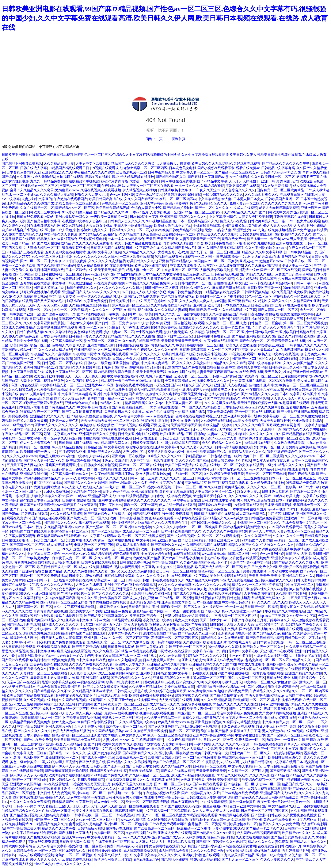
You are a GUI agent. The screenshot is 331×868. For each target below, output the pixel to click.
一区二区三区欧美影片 (205, 527)
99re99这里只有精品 (204, 726)
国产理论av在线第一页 (59, 314)
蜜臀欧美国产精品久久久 (45, 620)
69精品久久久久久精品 (229, 363)
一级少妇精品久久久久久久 (223, 195)
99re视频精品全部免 (161, 221)
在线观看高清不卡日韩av (298, 195)
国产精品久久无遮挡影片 (77, 367)
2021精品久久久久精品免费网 (148, 283)
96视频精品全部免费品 (146, 367)
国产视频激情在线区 (285, 771)
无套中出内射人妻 (218, 230)
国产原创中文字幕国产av (206, 177)
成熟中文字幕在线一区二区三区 (69, 372)
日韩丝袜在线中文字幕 (218, 500)
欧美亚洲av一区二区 (109, 580)
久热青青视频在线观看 (249, 381)
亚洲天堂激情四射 (194, 394)
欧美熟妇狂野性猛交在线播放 (151, 695)
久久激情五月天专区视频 (149, 731)
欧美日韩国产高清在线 (106, 199)
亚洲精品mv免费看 (118, 611)
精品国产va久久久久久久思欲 (133, 163)
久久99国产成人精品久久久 (22, 234)
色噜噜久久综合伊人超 (69, 345)
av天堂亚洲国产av (167, 385)
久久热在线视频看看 (180, 319)
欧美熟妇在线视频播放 (97, 425)
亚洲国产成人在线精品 (231, 385)
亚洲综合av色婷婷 (138, 527)
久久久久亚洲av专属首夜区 (101, 598)
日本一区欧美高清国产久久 (198, 221)
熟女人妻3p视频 (186, 620)
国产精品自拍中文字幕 (44, 221)
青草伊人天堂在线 (262, 531)
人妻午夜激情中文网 (259, 593)
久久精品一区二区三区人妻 (226, 323)
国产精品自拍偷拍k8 (178, 208)
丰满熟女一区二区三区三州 (80, 186)
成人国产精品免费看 (174, 851)
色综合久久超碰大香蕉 (125, 660)
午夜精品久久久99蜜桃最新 (51, 354)
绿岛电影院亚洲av (75, 248)
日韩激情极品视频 (129, 345)
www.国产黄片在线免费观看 (76, 505)
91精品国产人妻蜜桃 (257, 540)
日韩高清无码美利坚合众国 (281, 172)
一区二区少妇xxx (26, 195)
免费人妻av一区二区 (245, 203)
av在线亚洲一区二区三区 (120, 203)
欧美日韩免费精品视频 (113, 208)
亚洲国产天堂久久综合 (104, 452)
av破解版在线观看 (59, 359)
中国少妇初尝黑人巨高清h (181, 443)
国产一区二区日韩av (106, 531)
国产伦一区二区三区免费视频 (245, 478)
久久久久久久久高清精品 (107, 261)
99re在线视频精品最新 (26, 771)
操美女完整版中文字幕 (297, 314)
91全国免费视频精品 (177, 514)
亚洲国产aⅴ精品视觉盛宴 (140, 296)
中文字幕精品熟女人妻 (215, 199)
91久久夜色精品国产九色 (183, 740)
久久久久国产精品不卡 (141, 199)
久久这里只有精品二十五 (304, 647)
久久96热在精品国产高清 (228, 314)
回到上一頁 (154, 139)
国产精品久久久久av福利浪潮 (225, 518)
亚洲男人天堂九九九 (130, 664)
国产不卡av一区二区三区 (188, 647)
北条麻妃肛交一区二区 (280, 438)
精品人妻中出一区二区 (143, 270)
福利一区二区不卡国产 (141, 505)
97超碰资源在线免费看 (231, 691)
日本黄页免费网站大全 (23, 172)
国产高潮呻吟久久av (166, 545)
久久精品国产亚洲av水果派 (92, 691)
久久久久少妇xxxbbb (22, 456)
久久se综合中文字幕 (129, 416)
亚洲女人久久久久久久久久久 (57, 425)
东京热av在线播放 (214, 558)
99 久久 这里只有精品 (220, 403)
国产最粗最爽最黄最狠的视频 (66, 771)
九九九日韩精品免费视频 (49, 181)
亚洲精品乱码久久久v (298, 576)
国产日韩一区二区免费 (112, 323)
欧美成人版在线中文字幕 (173, 226)
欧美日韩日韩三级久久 (285, 757)
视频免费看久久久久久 (213, 381)
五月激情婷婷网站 (294, 376)
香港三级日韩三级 (298, 390)
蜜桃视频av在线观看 (94, 523)
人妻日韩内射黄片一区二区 (191, 283)
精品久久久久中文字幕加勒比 (264, 252)
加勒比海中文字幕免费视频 (87, 301)
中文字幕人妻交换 (62, 296)
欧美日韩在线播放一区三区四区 (59, 274)
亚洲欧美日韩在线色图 (290, 217)
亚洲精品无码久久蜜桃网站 (151, 593)
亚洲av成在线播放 (289, 243)
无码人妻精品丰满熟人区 (228, 469)
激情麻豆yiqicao (67, 190)
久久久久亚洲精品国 (216, 700)
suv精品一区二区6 (287, 540)
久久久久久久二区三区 (106, 310)
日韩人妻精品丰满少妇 (311, 580)
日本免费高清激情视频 (136, 509)
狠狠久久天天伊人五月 (91, 195)
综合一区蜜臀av (62, 811)
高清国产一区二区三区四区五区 (175, 638)
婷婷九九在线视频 (261, 243)
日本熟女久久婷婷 (80, 323)
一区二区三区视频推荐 (200, 757)
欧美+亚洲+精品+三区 (176, 434)
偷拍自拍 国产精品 (49, 571)
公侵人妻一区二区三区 (191, 376)
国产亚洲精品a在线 (242, 301)
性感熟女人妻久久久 (92, 230)
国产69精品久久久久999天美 (214, 833)
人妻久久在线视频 (89, 585)
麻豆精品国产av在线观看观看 (59, 536)
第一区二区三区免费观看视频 (305, 323)
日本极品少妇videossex (239, 407)
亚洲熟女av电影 (229, 540)
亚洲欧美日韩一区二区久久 (250, 753)
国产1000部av (23, 274)
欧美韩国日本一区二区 (40, 367)
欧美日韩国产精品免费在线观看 (138, 243)
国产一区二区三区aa (169, 784)
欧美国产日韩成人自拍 (165, 757)
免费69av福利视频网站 (121, 713)
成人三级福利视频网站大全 (119, 673)
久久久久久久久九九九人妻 (281, 203)
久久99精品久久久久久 (241, 212)
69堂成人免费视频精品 (19, 328)
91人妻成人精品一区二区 (42, 248)
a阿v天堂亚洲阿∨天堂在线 (43, 403)
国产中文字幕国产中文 (246, 709)
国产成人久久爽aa (186, 593)
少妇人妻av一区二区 (297, 265)
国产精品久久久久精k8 (111, 212)
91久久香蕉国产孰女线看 (288, 292)
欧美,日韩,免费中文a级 (233, 257)
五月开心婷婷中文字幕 (161, 301)
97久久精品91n (73, 226)
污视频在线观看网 (168, 257)
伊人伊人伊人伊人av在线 (70, 766)
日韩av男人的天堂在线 (131, 691)
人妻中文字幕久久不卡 (48, 496)
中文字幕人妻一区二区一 (195, 172)
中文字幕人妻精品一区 (65, 341)
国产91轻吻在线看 (91, 314)
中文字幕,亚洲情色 (223, 217)
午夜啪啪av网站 (113, 186)
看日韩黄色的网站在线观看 (79, 319)
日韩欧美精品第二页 (303, 252)
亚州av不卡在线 (255, 283)
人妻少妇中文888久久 (119, 740)
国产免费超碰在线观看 (310, 230)
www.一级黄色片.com (17, 425)
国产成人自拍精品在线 (104, 469)
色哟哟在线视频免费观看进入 (197, 416)
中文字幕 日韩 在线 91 (213, 319)
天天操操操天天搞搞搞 (173, 163)
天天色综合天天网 (83, 673)
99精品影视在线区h (138, 310)
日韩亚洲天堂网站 (208, 478)
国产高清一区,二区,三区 (28, 545)
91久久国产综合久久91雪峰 (282, 336)
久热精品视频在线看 (190, 412)
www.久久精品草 (261, 469)
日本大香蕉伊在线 (116, 492)
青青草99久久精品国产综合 (183, 243)
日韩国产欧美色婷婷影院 (109, 771)
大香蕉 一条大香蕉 (143, 181)
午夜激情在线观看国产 (71, 199)
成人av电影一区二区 (109, 802)
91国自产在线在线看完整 (173, 509)
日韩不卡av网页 (25, 806)
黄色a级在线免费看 (88, 332)
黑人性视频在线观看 (210, 598)
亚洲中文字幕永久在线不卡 (291, 558)
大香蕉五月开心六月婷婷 (75, 656)
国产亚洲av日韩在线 (266, 815)
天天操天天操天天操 (186, 425)
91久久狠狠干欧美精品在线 (225, 487)
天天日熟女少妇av (99, 226)
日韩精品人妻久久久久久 (126, 221)
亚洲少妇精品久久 (62, 780)
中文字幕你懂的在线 (17, 500)
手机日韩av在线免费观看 (38, 833)
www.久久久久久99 (106, 292)
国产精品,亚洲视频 (246, 336)
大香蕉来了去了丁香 (245, 731)
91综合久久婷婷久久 (232, 775)
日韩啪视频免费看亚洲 (214, 336)
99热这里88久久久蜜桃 (225, 647)
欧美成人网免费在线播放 (71, 731)
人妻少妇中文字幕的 (37, 199)
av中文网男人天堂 (132, 735)
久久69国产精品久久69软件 (188, 469)
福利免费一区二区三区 (223, 332)
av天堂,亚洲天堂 (193, 780)
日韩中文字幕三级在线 (143, 248)
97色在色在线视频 (160, 412)
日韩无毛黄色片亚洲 (144, 607)
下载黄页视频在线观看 (266, 673)
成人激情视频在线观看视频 (179, 700)
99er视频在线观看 (267, 851)
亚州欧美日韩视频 (91, 780)
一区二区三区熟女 (126, 421)
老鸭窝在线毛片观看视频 (134, 385)
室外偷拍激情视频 (143, 585)
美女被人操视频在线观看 (271, 460)
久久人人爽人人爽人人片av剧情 (203, 301)
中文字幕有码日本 (30, 279)
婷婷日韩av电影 (299, 780)
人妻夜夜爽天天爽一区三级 (200, 239)
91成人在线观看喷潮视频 (35, 855)
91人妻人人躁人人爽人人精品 (81, 713)
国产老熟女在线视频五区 (290, 669)
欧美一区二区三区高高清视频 (169, 735)
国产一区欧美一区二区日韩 (287, 735)
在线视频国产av (292, 350)
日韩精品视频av (194, 456)
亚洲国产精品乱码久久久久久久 (184, 217)
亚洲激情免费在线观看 (243, 186)
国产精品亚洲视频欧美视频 (22, 163)
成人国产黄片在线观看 (104, 753)
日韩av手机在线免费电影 (177, 181)
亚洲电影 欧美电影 (207, 305)
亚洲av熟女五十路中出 (69, 469)
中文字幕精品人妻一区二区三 (61, 385)
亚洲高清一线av (247, 270)
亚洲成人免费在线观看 (174, 833)
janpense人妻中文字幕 (146, 323)
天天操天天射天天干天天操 (182, 341)
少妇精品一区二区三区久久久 (208, 359)
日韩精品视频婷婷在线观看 (214, 514)
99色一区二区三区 (258, 296)
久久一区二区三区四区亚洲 (52, 257)
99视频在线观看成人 (107, 168)
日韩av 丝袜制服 (271, 704)
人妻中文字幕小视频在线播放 (42, 381)
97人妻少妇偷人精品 (77, 212)
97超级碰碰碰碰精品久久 (42, 478)
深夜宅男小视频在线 (212, 354)
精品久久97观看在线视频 (242, 163)
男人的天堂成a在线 (266, 257)
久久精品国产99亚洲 (305, 301)
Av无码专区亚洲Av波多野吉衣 (221, 265)
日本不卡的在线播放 (291, 500)
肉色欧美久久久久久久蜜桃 (217, 234)
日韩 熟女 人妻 (297, 554)
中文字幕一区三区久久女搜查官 (267, 682)
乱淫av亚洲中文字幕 (236, 416)
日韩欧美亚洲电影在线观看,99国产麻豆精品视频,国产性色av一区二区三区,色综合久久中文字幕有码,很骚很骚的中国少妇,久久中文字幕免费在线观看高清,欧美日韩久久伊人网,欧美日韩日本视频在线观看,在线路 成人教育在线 (165, 18)
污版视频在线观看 (35, 514)
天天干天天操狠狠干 (244, 181)
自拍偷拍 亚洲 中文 (228, 283)
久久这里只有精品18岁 (19, 687)
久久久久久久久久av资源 (211, 585)
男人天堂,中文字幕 (31, 749)
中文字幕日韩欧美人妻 (23, 828)
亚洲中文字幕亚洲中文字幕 (250, 562)
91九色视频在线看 (182, 372)
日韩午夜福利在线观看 (37, 616)
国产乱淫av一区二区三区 (104, 527)
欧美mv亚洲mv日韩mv (133, 749)
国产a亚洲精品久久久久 (140, 753)
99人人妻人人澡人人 (45, 859)
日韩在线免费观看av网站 (35, 217)
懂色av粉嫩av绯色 (221, 837)
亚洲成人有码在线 (44, 713)
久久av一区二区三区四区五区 (97, 820)
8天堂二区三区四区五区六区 (102, 625)
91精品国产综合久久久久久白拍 (131, 336)
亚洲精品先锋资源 (34, 474)
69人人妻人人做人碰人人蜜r (284, 226)
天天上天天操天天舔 (151, 372)
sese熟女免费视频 (246, 421)
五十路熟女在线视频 (192, 314)
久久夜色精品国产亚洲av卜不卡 (204, 562)
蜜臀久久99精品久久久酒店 (156, 398)
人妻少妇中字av (134, 452)
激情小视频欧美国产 (28, 757)
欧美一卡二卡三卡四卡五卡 (241, 328)
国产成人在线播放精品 (54, 243)
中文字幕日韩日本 (20, 549)
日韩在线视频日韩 (127, 815)
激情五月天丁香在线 (312, 177)
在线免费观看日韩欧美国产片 (59, 687)
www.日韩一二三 (47, 549)
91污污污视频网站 (281, 514)
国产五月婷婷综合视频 (89, 647)
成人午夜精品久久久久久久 (222, 443)
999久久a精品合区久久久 (209, 203)
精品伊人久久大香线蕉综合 (57, 239)
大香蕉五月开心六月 (173, 252)
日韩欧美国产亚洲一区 (282, 199)
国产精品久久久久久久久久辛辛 (286, 163)
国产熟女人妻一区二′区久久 (44, 460)
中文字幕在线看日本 (250, 735)
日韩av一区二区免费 (143, 478)
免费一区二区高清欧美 (19, 265)
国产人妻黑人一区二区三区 (278, 310)
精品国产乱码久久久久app (144, 403)
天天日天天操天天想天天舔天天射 (92, 806)
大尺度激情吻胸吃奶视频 (277, 713)
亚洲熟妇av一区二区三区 (39, 186)
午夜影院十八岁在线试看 (265, 390)
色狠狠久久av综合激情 (146, 319)
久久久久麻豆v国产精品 (262, 265)
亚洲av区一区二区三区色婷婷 (126, 824)
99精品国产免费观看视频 (92, 359)
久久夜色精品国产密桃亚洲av (113, 474)
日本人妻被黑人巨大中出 (161, 660)
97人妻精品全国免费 (67, 447)
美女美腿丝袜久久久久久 (237, 749)
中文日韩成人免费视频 (54, 793)
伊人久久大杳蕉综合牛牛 (282, 328)
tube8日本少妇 (44, 864)
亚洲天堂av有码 (152, 203)
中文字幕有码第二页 (205, 651)
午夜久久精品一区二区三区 (22, 434)
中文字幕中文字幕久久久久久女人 (156, 855)
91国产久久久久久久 (145, 354)
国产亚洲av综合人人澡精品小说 (257, 429)
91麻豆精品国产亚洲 (247, 820)
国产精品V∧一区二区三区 (75, 208)
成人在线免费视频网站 (96, 567)
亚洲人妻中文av (96, 638)
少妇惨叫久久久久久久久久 (253, 434)
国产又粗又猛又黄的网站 (243, 226)
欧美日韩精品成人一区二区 (57, 567)
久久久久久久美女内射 (194, 363)
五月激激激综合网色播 (283, 425)
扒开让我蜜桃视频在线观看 (40, 292)
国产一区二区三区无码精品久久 (62, 851)
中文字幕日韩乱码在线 (27, 372)
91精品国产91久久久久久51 (206, 656)
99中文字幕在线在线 (91, 660)
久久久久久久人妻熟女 (170, 527)
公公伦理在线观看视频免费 (249, 558)
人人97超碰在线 (285, 359)
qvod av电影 (277, 509)
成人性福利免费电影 (54, 815)
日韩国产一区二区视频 (162, 288)
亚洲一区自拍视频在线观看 (184, 323)
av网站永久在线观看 (173, 651)
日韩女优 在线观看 (249, 465)
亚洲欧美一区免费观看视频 (299, 567)
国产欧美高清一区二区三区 (258, 376)
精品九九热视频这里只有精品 (45, 633)
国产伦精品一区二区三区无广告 (64, 602)
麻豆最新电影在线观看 (229, 288)
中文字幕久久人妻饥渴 (61, 234)
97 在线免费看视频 (119, 265)
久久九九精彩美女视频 (30, 296)
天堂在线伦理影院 (119, 390)
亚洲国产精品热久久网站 (92, 350)
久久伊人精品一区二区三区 (149, 775)
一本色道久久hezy (236, 305)
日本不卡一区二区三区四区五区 (293, 478)
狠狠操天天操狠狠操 (164, 625)
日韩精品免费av (25, 851)
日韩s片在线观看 (145, 438)
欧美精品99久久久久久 (299, 833)
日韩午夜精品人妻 (161, 172)
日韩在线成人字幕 (34, 168)
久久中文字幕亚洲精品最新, (44, 323)
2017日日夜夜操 (75, 261)
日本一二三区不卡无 (235, 549)
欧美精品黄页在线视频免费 (30, 722)
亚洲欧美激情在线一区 (300, 549)
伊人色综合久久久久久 (238, 190)
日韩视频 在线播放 (43, 319)
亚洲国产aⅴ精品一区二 (19, 350)
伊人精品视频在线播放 (137, 177)
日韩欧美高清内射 (146, 443)
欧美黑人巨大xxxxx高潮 (56, 456)
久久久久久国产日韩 (256, 536)
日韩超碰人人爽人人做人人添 (232, 625)
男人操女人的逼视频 (187, 629)
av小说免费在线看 (149, 332)
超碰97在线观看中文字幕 (20, 585)
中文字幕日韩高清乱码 (75, 394)
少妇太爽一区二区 (192, 398)
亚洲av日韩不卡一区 (42, 580)
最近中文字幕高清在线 (176, 492)
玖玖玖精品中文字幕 (218, 425)
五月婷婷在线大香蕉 (35, 283)
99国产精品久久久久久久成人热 (296, 562)
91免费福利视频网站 (287, 753)
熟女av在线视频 (238, 177)
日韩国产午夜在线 (242, 620)
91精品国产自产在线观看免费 (32, 531)
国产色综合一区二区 (255, 341)
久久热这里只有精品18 (246, 611)
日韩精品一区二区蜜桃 (265, 323)
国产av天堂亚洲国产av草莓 (297, 412)
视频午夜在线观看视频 (156, 713)
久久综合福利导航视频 (76, 704)
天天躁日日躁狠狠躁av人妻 (257, 403)
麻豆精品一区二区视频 (194, 828)
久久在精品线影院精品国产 (256, 279)
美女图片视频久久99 (81, 540)
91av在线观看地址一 (57, 784)
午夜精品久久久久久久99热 (94, 172)
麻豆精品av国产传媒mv (151, 611)
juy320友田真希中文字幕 (38, 394)
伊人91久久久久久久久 (277, 545)
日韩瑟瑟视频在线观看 (256, 234)
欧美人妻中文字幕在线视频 (278, 354)
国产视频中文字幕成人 (75, 833)
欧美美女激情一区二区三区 (207, 709)
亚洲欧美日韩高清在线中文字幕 (303, 332)
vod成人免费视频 (56, 492)
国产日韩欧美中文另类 (276, 212)
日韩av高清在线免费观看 (233, 447)
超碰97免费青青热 (114, 181)
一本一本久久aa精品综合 (126, 239)
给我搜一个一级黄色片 (284, 740)
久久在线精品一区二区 (37, 208)
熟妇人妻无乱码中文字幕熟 (184, 332)
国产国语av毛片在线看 (23, 625)
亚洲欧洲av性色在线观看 (201, 855)
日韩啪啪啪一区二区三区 (251, 700)
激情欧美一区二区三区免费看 (117, 549)
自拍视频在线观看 (70, 177)
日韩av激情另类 (199, 744)
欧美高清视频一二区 (131, 172)
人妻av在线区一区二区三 (296, 531)
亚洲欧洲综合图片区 (282, 664)
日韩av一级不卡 (305, 283)
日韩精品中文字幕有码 (278, 168)
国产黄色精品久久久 (160, 345)
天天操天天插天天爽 (211, 771)
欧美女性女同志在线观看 (251, 669)
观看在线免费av (248, 168)
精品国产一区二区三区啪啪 (27, 780)
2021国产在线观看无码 (286, 527)
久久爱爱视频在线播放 (50, 390)
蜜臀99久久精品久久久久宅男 (32, 190)
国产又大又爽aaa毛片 (49, 288)
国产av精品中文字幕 (212, 181)
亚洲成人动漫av (193, 660)
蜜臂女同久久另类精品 (297, 607)
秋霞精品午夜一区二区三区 (40, 412)
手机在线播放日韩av (208, 226)
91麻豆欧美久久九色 (112, 607)
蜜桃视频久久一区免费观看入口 (297, 296)
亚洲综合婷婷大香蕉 (194, 390)
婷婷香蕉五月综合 (271, 345)
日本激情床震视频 (30, 407)
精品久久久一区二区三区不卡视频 (257, 585)
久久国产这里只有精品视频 (223, 248)
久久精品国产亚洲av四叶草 (181, 248)
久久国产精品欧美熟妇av (110, 731)
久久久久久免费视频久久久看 (86, 571)
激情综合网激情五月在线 (113, 859)
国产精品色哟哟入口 (171, 177)
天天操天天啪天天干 (96, 421)
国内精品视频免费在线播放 (114, 372)
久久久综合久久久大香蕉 (166, 709)
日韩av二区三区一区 (187, 487)
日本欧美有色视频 (221, 279)
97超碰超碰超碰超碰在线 (183, 195)
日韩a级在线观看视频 (266, 744)
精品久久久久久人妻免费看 (279, 824)
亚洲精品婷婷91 (280, 283)
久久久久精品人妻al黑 (57, 195)
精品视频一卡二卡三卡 (263, 239)
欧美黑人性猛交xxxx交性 (166, 452)
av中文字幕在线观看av (100, 536)
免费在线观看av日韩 (179, 687)
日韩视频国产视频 (129, 811)
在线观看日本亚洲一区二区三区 (222, 789)
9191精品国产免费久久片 (113, 443)
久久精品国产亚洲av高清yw (140, 234)
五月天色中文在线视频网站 (65, 252)
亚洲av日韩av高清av (308, 372)
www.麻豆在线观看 (160, 416)
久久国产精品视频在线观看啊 (297, 434)
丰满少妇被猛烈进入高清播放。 (189, 616)
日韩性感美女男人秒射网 (288, 367)
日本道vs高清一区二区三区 (206, 678)
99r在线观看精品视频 (134, 496)
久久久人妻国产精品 (298, 363)
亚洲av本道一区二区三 (89, 793)
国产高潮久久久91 (190, 682)
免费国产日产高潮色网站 (294, 274)
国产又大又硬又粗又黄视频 (82, 412)
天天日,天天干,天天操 (162, 239)
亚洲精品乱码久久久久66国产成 (30, 203)
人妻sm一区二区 (268, 784)
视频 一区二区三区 (93, 328)
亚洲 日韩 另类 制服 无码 (279, 181)
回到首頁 (179, 139)
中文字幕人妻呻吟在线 (93, 456)
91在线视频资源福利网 (44, 226)
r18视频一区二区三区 (199, 257)
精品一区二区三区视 (184, 731)
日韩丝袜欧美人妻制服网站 (206, 797)
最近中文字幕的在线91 (265, 363)
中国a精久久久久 (121, 230)
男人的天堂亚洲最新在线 (255, 500)
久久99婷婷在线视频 (216, 421)
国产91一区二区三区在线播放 (141, 465)
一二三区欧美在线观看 (136, 257)
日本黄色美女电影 (182, 168)
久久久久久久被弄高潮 (175, 585)
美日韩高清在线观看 (166, 642)
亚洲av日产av (311, 208)
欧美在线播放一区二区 (179, 234)
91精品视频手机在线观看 (250, 319)
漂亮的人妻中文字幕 (252, 367)
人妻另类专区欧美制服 (92, 163)
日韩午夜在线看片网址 (102, 177)
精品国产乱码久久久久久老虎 (175, 789)
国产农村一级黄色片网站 (309, 492)
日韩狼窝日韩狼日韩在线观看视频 (151, 580)
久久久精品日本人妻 (59, 163)
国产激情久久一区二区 (309, 682)
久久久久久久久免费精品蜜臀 (225, 531)
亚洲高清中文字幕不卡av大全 (87, 620)
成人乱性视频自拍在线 (96, 416)
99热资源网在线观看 (113, 354)
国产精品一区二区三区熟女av (237, 172)
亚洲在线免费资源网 (43, 842)
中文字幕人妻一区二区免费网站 (246, 718)
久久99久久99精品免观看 (20, 336)
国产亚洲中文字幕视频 (109, 500)
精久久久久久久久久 (17, 691)
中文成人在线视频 (244, 208)
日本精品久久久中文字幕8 (162, 274)
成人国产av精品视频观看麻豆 (155, 390)
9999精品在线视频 (150, 381)
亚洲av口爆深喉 (44, 593)
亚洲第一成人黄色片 (60, 230)
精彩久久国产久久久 (195, 288)
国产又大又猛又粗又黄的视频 (132, 571)
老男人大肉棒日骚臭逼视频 (279, 208)
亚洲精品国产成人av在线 (279, 793)
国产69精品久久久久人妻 (259, 394)
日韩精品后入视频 (225, 274)
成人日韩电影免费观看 (19, 647)
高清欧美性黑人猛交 (17, 864)
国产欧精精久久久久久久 (293, 234)
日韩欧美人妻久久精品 (76, 842)
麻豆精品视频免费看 (119, 576)
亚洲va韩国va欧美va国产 (260, 332)
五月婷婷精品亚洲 (72, 452)
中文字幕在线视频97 (122, 376)
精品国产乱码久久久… (272, 598)
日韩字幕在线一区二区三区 (305, 261)
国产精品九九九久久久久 (309, 842)
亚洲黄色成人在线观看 (237, 726)
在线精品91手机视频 (84, 181)
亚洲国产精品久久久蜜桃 (98, 434)
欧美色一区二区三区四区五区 (301, 385)
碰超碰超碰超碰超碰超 (105, 851)
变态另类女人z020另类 (75, 589)
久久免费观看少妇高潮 (44, 837)
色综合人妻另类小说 (146, 208)
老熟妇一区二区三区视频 (74, 855)
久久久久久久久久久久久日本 (96, 257)
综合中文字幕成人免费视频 (237, 713)
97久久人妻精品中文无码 (198, 749)
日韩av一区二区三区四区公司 (163, 359)
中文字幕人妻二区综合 (44, 554)
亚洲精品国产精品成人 (176, 261)
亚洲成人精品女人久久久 (274, 580)
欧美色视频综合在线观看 (49, 664)
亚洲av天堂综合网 (220, 412)
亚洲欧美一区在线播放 (129, 456)
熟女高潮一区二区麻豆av (102, 341)
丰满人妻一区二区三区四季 (126, 487)
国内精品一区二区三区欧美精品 (280, 190)
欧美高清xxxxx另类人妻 (219, 438)
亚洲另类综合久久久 (57, 172)
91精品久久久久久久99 (164, 456)
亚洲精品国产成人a (296, 257)
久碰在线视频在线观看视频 (101, 190)
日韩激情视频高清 (255, 292)
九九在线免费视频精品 (275, 230)
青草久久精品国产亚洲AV (56, 265)
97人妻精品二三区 (52, 806)
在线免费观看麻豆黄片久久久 (128, 780)
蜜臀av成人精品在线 (205, 859)
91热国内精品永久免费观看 (185, 367)
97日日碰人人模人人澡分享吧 (144, 292)
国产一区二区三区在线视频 (281, 270)
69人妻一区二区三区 (109, 833)
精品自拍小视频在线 (28, 230)
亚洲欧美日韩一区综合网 (303, 518)
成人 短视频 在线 (60, 545)
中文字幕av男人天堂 (311, 859)
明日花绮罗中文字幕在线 (240, 651)
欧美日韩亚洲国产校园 (151, 265)
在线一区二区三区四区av (178, 199)
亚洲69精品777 (196, 483)
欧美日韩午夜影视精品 (126, 518)
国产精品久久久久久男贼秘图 (304, 429)
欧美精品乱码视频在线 (155, 589)
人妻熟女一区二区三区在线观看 (150, 186)
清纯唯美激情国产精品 (160, 633)
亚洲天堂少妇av (245, 230)
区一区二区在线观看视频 (221, 536)
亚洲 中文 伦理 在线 (184, 421)
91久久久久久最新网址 (207, 851)
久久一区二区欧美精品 (71, 310)
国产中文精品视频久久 (224, 398)
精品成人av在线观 (233, 221)
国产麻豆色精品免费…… (130, 407)
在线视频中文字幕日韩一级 (164, 797)
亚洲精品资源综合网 (145, 602)
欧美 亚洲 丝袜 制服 (48, 376)
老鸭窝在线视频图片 (116, 438)
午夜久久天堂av (208, 190)
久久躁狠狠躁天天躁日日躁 (224, 474)
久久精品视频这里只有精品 (90, 305)
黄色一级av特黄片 (149, 195)
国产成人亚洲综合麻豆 (98, 757)
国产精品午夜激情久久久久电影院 (154, 394)
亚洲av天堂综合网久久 (72, 217)
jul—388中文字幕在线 (305, 656)
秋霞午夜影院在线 (155, 421)
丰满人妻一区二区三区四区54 (236, 616)
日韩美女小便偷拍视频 (30, 341)
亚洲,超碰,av (249, 261)
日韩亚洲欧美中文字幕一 (176, 190)
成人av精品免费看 (90, 265)
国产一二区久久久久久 (212, 208)
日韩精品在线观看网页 (292, 469)
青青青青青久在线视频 (288, 341)
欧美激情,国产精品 (147, 558)
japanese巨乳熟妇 (40, 398)
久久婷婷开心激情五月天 (223, 682)
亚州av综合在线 (103, 709)
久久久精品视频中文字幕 (237, 310)
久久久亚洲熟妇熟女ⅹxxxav (266, 248)
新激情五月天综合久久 (210, 496)
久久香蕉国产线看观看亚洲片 (60, 465)
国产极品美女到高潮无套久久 (245, 527)
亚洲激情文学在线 (104, 735)
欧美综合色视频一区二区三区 (264, 780)
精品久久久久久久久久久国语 (235, 704)
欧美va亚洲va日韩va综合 (276, 802)
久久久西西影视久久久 (262, 195)
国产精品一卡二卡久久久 (67, 753)
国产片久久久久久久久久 (111, 593)
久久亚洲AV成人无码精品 (36, 177)
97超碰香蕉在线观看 (294, 403)
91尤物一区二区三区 (187, 474)
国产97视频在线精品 (28, 797)
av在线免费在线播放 (109, 283)
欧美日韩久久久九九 (207, 163)
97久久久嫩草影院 (59, 332)
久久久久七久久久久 (272, 602)
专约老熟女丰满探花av (178, 296)
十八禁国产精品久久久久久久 (94, 789)
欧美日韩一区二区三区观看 (263, 456)
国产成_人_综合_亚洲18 (140, 598)
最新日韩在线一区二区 (62, 757)
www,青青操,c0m (214, 554)
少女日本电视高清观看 (295, 279)
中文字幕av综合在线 (156, 554)
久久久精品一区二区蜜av (113, 558)
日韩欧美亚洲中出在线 (126, 301)
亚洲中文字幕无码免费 (104, 252)
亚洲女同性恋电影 (15, 181)
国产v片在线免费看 (38, 740)
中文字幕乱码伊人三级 (287, 319)
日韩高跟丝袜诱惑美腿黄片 (150, 629)
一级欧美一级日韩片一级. (109, 217)
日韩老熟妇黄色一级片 (224, 456)
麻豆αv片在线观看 (24, 385)
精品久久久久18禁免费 (59, 828)
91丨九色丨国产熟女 (113, 367)
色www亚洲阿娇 (122, 195)
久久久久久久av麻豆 (250, 425)
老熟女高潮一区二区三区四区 (145, 168)
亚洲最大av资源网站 (25, 784)
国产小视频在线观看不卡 (216, 168)
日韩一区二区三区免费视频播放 (44, 576)
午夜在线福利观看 (256, 398)
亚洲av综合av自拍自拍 (81, 403)
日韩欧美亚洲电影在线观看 (138, 434)
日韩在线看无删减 (203, 673)
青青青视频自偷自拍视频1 (34, 562)
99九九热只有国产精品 (156, 376)
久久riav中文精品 (172, 656)
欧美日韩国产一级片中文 (39, 452)
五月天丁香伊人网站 (22, 465)
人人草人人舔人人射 (52, 305)
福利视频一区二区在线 (27, 359)
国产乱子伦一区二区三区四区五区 (215, 252)
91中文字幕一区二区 (299, 585)
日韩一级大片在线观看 (303, 221)
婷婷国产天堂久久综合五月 (132, 784)
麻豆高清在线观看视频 (74, 651)
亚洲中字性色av (110, 505)
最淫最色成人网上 (196, 274)
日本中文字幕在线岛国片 (298, 394)
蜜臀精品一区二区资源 (205, 824)
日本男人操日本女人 (248, 199)
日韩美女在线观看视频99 (100, 562)
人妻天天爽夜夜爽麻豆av (215, 372)
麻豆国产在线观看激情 (37, 505)
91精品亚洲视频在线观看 (91, 678)
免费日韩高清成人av (180, 381)
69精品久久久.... (111, 403)
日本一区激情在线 (79, 270)
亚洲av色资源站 (177, 203)
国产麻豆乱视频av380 (212, 806)
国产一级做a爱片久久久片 (129, 483)
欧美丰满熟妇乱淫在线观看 (57, 328)
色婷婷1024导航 (250, 438)
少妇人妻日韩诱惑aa (224, 394)
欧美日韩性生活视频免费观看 (52, 660)
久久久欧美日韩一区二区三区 (273, 177)
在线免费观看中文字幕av (300, 523)
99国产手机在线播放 (233, 673)
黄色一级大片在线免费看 (116, 540)
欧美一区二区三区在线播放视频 (142, 536)
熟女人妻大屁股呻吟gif (153, 474)
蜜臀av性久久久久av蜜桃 (269, 589)
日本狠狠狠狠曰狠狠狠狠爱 (284, 766)
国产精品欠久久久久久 (61, 523)
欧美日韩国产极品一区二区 (30, 345)
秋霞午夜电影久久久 (82, 288)
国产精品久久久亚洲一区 (197, 633)
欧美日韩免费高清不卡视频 (183, 230)
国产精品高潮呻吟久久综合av (218, 687)
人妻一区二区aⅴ (39, 310)
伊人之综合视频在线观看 (178, 505)
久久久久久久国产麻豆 (192, 460)
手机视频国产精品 (150, 740)
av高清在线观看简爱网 (239, 846)
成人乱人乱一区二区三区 (141, 531)
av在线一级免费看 (313, 687)
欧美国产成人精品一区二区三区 (111, 398)
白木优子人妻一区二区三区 (72, 558)
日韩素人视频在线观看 (107, 248)
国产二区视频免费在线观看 (228, 483)
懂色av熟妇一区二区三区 (216, 571)
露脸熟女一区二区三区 (72, 531)
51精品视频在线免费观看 (221, 292)
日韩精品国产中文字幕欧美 (104, 447)
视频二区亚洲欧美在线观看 (284, 709)
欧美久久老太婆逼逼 (241, 345)
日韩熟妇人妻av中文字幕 (212, 434)
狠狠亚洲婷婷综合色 (282, 452)
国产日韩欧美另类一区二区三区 (118, 704)
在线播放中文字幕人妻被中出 (84, 221)
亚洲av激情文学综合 (307, 421)
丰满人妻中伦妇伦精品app (133, 226)
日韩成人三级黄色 (98, 363)
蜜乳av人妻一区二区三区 (247, 678)
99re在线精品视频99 (297, 288)
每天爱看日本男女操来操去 (125, 412)
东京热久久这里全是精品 (175, 567)
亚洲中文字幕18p (23, 429)
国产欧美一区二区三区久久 (252, 359)
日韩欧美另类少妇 (37, 558)
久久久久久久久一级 (288, 536)
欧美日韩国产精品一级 (19, 243)
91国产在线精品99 (104, 509)
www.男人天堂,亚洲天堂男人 (304, 239)
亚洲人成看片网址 (59, 726)
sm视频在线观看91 (243, 354)
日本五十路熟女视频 (184, 611)
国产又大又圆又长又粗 (154, 279)
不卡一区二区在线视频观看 (255, 412)
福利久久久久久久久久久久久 (149, 500)
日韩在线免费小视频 (135, 562)
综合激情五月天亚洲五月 (92, 784)
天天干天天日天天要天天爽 (85, 376)
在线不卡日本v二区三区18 (176, 336)
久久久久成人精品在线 (55, 350)
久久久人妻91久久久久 (197, 447)
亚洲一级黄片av (147, 429)
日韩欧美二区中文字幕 (44, 212)
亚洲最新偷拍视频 (126, 363)
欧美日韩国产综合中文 (146, 616)
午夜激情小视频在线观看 (161, 793)
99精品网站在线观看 (126, 620)
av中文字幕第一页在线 (87, 797)
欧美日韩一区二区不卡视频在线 (220, 296)
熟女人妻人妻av (249, 492)
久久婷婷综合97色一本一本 (223, 607)
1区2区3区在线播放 (281, 381)
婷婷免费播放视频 (126, 554)
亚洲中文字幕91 (166, 447)
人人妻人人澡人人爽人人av (291, 398)
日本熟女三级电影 (47, 500)
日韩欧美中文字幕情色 (19, 846)
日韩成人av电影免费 (113, 695)
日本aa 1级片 (139, 212)
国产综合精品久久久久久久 (131, 678)
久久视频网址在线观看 (285, 629)
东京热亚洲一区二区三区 (180, 270)
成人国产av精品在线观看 (204, 784)
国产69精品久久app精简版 (98, 234)
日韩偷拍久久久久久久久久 (199, 328)
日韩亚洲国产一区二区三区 (195, 713)
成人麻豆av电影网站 (251, 514)
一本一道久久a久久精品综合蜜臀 (200, 186)
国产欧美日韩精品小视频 (197, 540)
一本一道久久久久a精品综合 (98, 296)
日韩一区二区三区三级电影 (266, 474)
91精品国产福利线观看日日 (69, 168)
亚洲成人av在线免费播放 (225, 660)
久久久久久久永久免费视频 (92, 243)
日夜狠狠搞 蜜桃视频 (263, 314)
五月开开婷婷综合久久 (274, 620)
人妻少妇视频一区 (163, 212)
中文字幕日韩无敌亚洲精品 (72, 283)
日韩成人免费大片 (126, 359)
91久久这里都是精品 (276, 186)
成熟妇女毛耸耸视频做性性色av (69, 279)
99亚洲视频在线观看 (84, 438)
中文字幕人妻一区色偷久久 (47, 438)
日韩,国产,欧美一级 (203, 310)
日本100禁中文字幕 (144, 217)
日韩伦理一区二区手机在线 (62, 363)
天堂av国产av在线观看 (277, 651)
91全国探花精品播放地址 (242, 722)
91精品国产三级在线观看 (25, 252)
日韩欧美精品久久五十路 (266, 221)
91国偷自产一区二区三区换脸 (216, 261)
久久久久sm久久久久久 (246, 496)
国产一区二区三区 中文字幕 (41, 261)
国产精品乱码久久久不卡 (52, 691)
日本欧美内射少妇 (165, 749)
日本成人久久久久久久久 (60, 625)
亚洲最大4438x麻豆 (99, 385)
